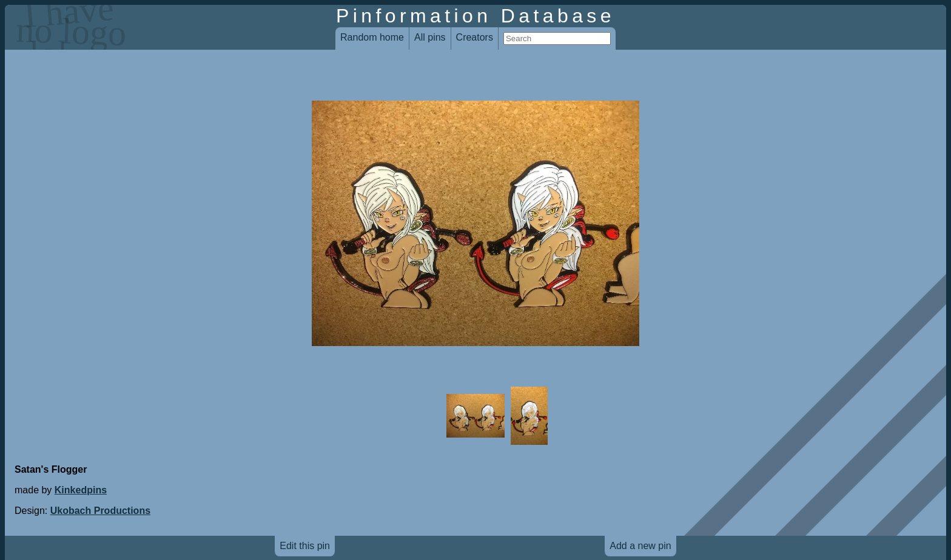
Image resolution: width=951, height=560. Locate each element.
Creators (475, 37)
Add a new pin (640, 546)
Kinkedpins (81, 490)
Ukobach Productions (100, 511)
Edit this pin (305, 546)
